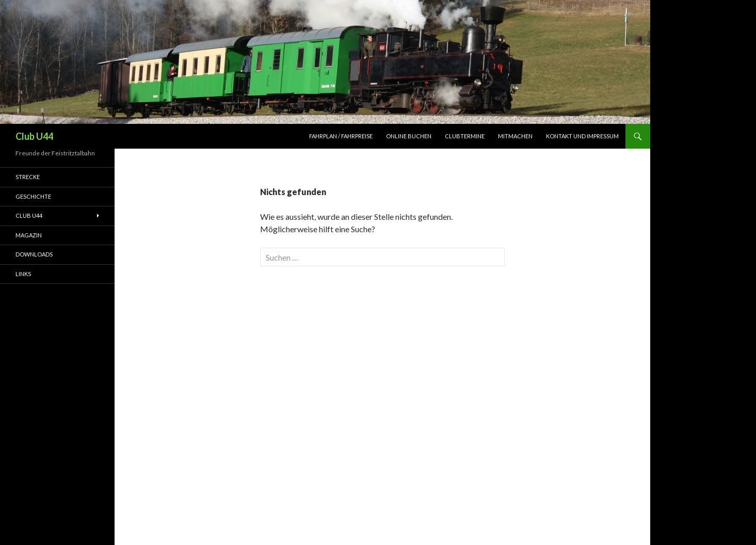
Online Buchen (409, 136)
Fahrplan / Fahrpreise (341, 136)
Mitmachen (515, 136)
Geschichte (33, 196)
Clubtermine (465, 136)
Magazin (29, 235)
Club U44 (34, 136)
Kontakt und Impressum (582, 136)
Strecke (28, 177)
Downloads (34, 254)
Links (23, 274)
